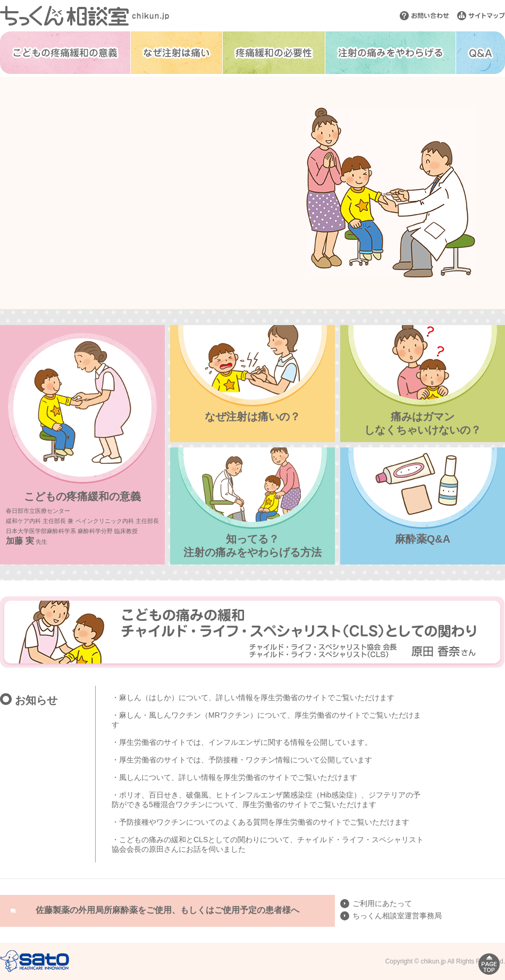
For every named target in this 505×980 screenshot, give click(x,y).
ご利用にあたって (382, 903)
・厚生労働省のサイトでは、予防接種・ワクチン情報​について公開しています (242, 760)
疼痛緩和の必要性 (274, 53)
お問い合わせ (424, 16)
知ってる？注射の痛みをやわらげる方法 (252, 546)
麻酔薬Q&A (423, 539)
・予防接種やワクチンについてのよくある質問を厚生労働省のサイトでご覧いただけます (260, 822)
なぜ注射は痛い (176, 53)
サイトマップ (481, 16)
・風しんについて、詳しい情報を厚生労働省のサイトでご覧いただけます (234, 777)
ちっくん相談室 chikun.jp (85, 16)
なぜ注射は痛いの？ (252, 417)
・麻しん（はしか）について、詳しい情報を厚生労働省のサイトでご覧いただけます (253, 697)
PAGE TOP (489, 964)
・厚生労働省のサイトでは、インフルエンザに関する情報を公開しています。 (242, 742)
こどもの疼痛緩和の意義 (65, 53)
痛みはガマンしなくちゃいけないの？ (423, 423)
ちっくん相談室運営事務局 (397, 916)
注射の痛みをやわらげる (390, 53)
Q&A (481, 53)
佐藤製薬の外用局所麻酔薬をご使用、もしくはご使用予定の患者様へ (167, 910)
